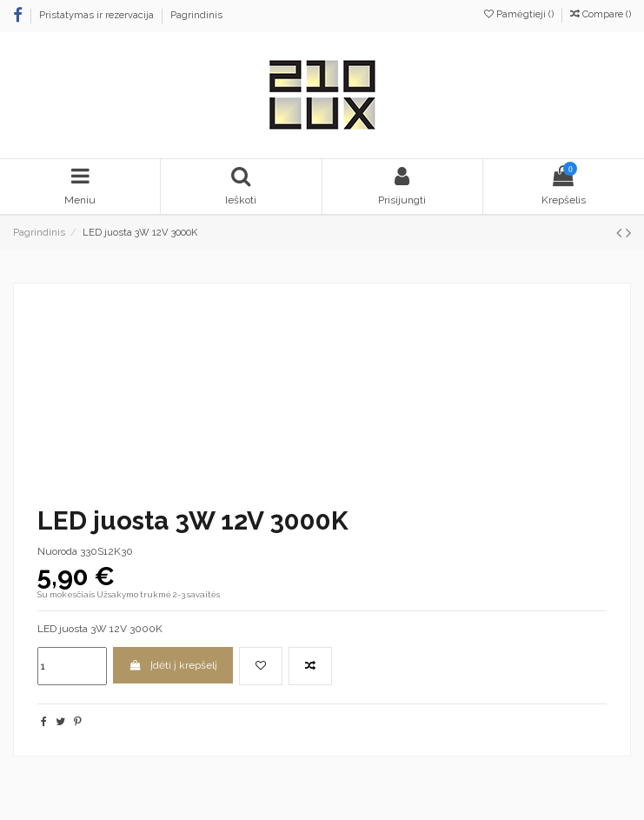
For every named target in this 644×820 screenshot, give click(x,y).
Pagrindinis (196, 15)
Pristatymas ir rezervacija (98, 15)
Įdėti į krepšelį (173, 665)
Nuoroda (57, 551)
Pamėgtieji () (520, 14)
